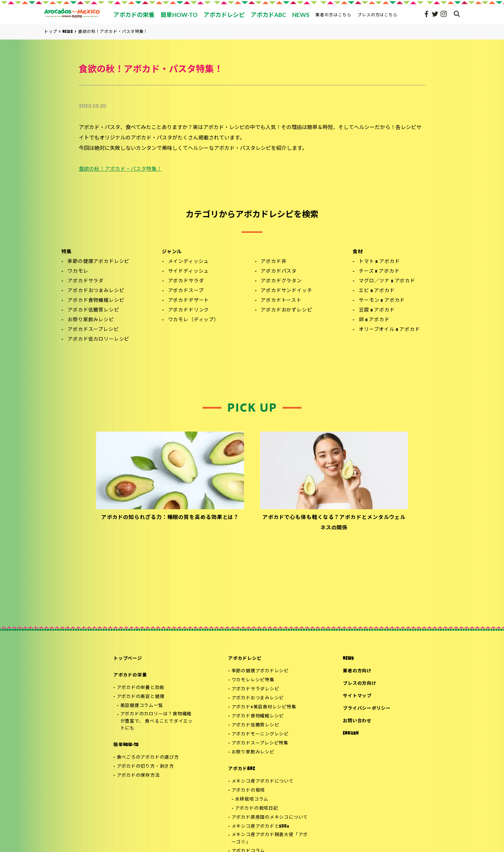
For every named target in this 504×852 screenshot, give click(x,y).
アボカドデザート (189, 301)
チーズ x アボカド (379, 271)
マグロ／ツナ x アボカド (387, 281)
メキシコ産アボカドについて (263, 781)
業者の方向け (357, 671)
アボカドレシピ (245, 659)
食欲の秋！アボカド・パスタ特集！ (120, 169)
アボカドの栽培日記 (257, 808)
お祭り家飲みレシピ (91, 320)
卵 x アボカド (374, 320)
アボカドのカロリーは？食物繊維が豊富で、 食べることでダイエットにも (157, 721)
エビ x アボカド (377, 291)
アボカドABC (241, 769)
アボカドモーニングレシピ (260, 734)
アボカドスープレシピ (93, 330)
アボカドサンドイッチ (286, 291)
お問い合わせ (357, 721)
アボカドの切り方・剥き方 (145, 766)
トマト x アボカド (379, 262)
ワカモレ (78, 271)
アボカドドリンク (189, 310)
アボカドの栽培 (248, 790)
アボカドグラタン (281, 281)
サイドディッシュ (189, 271)
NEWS (348, 659)
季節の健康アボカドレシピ (98, 262)
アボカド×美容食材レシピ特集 (264, 707)
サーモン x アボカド (382, 301)
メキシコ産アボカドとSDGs (260, 827)
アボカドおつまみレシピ (96, 291)
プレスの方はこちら (378, 15)
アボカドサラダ (86, 281)
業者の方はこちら (333, 15)
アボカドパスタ (279, 271)
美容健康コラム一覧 (142, 706)
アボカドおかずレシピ (286, 310)
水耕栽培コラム (252, 799)
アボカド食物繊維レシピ (96, 301)
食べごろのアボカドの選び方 (148, 757)
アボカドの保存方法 (138, 776)
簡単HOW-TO (126, 745)
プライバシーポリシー (367, 709)
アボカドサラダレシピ (255, 689)
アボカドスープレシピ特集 (260, 743)
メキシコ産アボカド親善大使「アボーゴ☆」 (270, 838)
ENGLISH (351, 734)
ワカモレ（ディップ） (194, 320)
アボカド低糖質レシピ (93, 310)
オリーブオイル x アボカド (389, 330)
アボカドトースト (281, 301)
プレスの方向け (359, 684)
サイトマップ (357, 696)
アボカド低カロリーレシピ (98, 339)
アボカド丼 (273, 262)
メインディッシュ (189, 262)
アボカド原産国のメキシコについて (270, 817)
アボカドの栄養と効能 (141, 688)
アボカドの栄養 (130, 675)
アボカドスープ (186, 291)
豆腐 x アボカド (377, 310)
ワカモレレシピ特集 (253, 680)
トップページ (128, 659)
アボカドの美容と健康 (141, 697)
